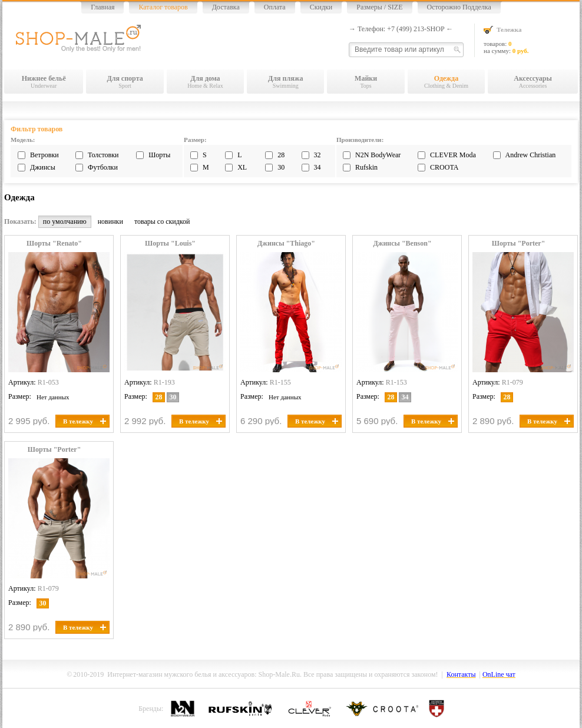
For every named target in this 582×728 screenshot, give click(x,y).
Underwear (44, 82)
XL (242, 167)
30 (281, 167)
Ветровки (44, 155)
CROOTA (444, 167)
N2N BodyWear (378, 155)
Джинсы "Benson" (402, 244)
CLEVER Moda (453, 155)
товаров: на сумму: (531, 40)
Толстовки (103, 155)
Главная (102, 7)
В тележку (85, 421)
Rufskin (366, 167)
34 (318, 167)
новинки (110, 221)
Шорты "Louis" (170, 244)
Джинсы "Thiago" (286, 244)
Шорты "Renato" (54, 244)
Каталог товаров (163, 7)
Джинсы (43, 167)
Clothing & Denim (446, 82)
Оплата (275, 7)
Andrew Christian (531, 155)
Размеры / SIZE (379, 7)
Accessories (533, 82)
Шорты (159, 155)
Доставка (226, 7)
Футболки (103, 167)
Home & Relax (205, 82)
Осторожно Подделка (459, 7)
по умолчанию (65, 221)
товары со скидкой (162, 221)
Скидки (321, 7)
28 (281, 155)
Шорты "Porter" (519, 244)
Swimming (285, 82)
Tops (366, 82)
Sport (125, 82)
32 (318, 155)
